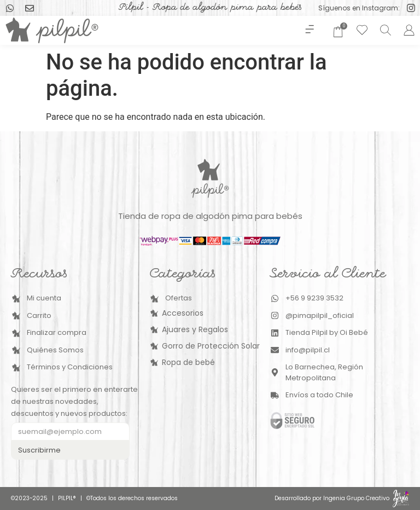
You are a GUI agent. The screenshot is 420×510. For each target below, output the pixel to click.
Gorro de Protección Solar (211, 346)
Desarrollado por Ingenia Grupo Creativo (332, 498)
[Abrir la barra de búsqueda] (384, 30)
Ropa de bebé (188, 362)
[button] (309, 30)
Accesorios (183, 313)
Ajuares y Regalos (195, 329)
